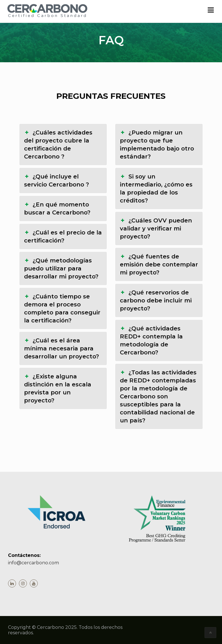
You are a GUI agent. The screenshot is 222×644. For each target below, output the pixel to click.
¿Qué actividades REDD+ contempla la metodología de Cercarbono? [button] (151, 340)
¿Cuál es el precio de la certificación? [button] (63, 236)
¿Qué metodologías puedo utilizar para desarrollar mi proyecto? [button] (61, 268)
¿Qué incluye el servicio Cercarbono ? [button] (57, 180)
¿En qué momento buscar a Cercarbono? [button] (57, 208)
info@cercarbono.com (33, 563)
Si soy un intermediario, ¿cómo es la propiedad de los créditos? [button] (156, 188)
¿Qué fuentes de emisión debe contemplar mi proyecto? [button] (159, 264)
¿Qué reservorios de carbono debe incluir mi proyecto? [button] (156, 300)
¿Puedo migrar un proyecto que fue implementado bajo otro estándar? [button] (157, 144)
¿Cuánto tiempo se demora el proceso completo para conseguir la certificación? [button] (62, 308)
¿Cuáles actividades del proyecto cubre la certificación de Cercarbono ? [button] (58, 144)
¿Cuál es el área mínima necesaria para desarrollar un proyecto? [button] (62, 348)
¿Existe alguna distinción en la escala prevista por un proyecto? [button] (58, 388)
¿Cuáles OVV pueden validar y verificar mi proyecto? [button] (156, 228)
